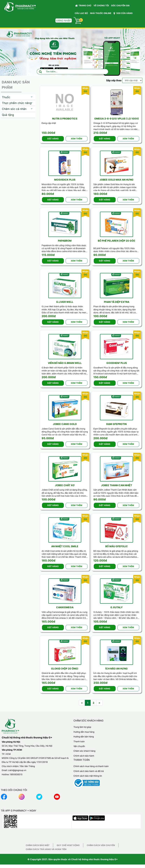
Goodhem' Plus (117, 363)
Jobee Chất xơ (65, 485)
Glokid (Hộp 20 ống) (65, 669)
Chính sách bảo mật (38, 845)
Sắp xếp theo (114, 80)
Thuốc (6, 97)
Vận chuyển (79, 746)
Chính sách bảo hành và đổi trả (89, 771)
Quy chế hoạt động (68, 845)
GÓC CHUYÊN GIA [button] (121, 6)
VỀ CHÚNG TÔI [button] (101, 5)
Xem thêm (77, 139)
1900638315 (16, 774)
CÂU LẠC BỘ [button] (81, 13)
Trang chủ (83, 6)
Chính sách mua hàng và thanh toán (91, 766)
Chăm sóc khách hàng (84, 751)
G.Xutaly (116, 607)
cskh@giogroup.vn (17, 770)
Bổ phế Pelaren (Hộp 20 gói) (116, 241)
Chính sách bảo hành (84, 756)
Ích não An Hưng (116, 669)
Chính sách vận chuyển (101, 845)
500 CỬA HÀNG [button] (123, 13)
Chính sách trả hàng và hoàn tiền (46, 849)
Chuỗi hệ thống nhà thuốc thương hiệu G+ (94, 859)
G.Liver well (65, 302)
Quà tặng (8, 115)
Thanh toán (79, 741)
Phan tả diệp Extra (117, 302)
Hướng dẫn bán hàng (84, 737)
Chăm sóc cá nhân (14, 109)
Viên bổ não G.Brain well (65, 363)
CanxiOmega (65, 607)
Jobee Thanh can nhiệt (117, 485)
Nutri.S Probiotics (65, 119)
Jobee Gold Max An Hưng (116, 180)
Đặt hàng (53, 139)
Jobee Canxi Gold (65, 424)
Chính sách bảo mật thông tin (88, 776)
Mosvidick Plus (65, 180)
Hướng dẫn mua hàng (84, 732)
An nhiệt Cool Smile (65, 546)
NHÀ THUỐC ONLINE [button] (101, 13)
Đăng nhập (64, 20)
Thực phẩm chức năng (17, 103)
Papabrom (65, 241)
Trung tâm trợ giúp (82, 727)
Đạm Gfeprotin (116, 424)
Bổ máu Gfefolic (117, 546)
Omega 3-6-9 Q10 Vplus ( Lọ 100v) (117, 119)
